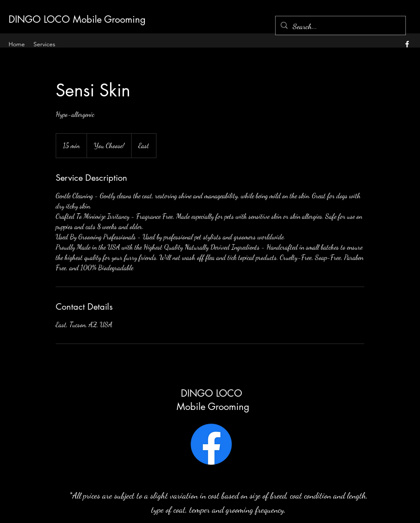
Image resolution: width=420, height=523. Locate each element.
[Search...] (340, 27)
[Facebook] (211, 444)
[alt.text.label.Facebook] (407, 44)
